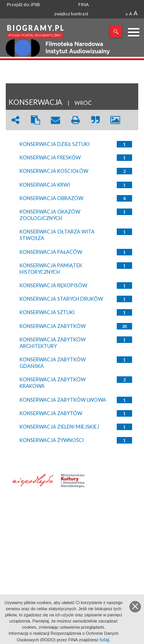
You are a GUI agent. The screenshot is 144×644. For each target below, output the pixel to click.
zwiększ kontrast (71, 14)
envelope (55, 120)
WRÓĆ (83, 103)
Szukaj (116, 31)
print (75, 120)
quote (95, 120)
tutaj (105, 640)
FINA (84, 4)
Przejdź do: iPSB (23, 4)
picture (115, 120)
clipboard (35, 120)
